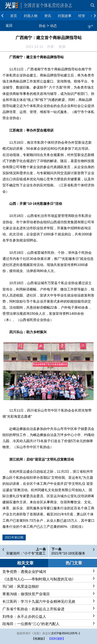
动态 (53, 26)
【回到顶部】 (57, 639)
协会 (42, 26)
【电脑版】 (39, 639)
